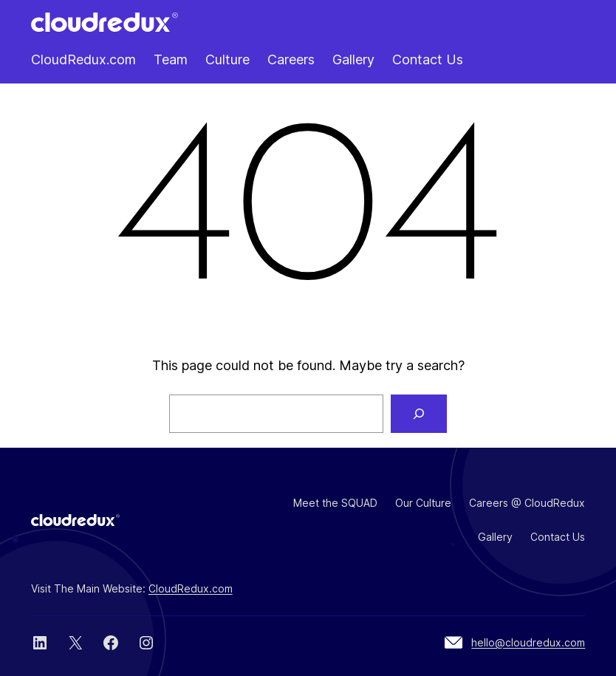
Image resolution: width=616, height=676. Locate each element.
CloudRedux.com (191, 588)
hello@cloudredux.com (528, 642)
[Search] (419, 414)
